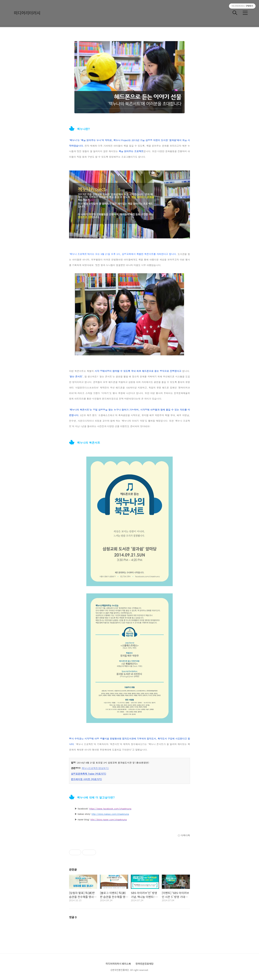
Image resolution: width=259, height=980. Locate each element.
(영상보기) (103, 768)
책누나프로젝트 (90, 768)
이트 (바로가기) (94, 779)
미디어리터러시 (27, 13)
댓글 (73, 917)
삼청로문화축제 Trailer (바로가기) (88, 774)
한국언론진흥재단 (145, 964)
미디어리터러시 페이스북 (118, 964)
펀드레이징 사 (78, 779)
